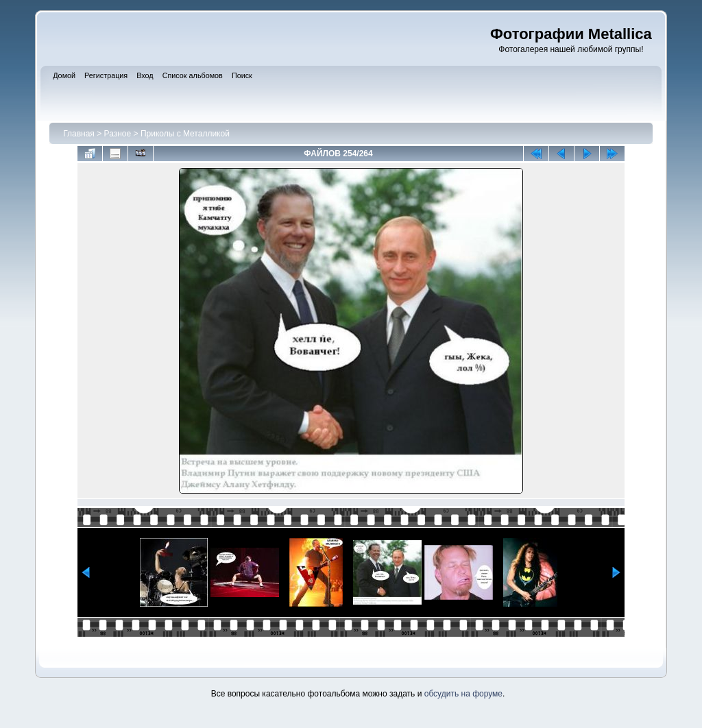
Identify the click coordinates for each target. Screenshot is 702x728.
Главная (79, 134)
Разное (118, 134)
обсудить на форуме (463, 694)
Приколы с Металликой (185, 134)
